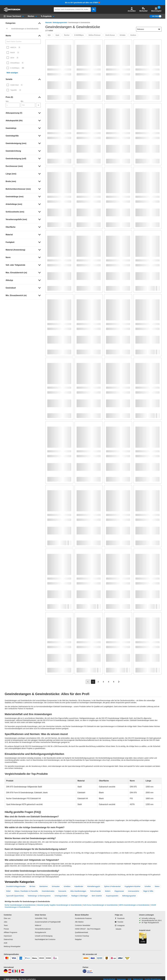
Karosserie (62, 891)
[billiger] (90, 972)
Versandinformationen (43, 929)
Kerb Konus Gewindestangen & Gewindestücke (100, 905)
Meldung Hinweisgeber (12, 946)
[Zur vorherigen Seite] (88, 682)
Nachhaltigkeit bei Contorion (45, 939)
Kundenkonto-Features (83, 918)
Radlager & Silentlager (80, 896)
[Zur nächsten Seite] (119, 682)
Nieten (157, 886)
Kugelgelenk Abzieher (133, 886)
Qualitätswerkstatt (82, 932)
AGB (6, 943)
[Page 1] (93, 682)
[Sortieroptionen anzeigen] (159, 29)
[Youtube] (119, 922)
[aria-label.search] (94, 9)
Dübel (8, 891)
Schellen (148, 886)
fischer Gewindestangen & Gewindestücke (20, 905)
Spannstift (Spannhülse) (15, 896)
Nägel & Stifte (148, 891)
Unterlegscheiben (61, 896)
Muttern (108, 891)
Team (6, 925)
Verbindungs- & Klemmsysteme (39, 896)
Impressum (8, 936)
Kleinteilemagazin (94, 886)
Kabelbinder (79, 886)
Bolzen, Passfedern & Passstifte (26, 891)
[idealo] (84, 972)
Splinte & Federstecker (112, 886)
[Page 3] (103, 682)
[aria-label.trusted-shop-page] (143, 938)
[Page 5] (114, 682)
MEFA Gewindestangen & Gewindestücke (134, 905)
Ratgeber (78, 939)
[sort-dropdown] (149, 29)
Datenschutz (8, 939)
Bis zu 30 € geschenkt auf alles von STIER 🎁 (83, 3)
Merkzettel (143, 9)
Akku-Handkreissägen (78, 891)
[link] (23, 23)
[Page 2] (98, 682)
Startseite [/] (49, 23)
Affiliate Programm (10, 932)
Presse (6, 929)
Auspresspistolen (112, 896)
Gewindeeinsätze (48, 891)
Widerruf (38, 925)
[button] (132, 9)
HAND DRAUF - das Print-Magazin (88, 929)
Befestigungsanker (129, 896)
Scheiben (67, 886)
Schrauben (56, 886)
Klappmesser (119, 891)
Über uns (7, 918)
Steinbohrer (43, 886)
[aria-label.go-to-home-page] (12, 11)
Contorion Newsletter (83, 925)
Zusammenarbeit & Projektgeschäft (48, 922)
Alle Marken (79, 922)
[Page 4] (109, 682)
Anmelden (132, 9)
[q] (72, 9)
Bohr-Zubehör (97, 896)
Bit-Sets (32, 886)
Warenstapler (156, 9)
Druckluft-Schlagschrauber (16, 886)
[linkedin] (118, 929)
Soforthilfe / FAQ (41, 918)
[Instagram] (120, 925)
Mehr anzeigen (12, 73)
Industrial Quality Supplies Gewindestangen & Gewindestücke (59, 905)
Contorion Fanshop (82, 936)
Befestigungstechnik (60, 23)
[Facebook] (120, 918)
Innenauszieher (134, 891)
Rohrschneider (96, 891)
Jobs (6, 922)
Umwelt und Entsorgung (44, 936)
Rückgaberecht (40, 932)
